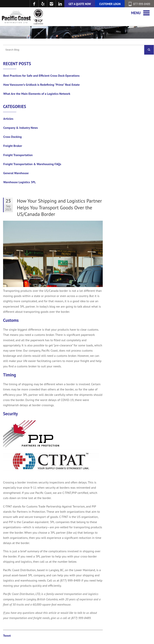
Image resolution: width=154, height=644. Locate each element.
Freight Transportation (18, 155)
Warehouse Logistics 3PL (20, 182)
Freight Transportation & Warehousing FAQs (32, 164)
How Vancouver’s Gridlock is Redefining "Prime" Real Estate (41, 85)
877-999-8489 (139, 4)
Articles (8, 119)
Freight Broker (13, 146)
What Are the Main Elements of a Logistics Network (37, 94)
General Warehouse (16, 173)
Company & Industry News (21, 128)
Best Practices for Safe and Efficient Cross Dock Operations (41, 76)
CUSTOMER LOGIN (110, 4)
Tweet (7, 636)
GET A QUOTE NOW (80, 4)
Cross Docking (12, 137)
